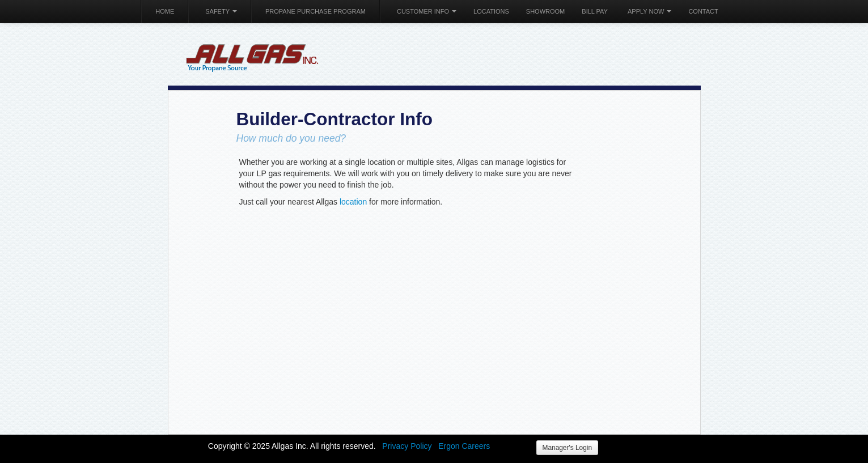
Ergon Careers (464, 446)
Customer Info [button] (427, 11)
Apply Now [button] (649, 11)
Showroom (545, 11)
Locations (491, 11)
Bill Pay (595, 11)
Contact (703, 11)
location (353, 202)
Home (165, 11)
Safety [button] (221, 11)
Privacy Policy (407, 446)
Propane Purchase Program (316, 11)
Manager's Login (568, 448)
